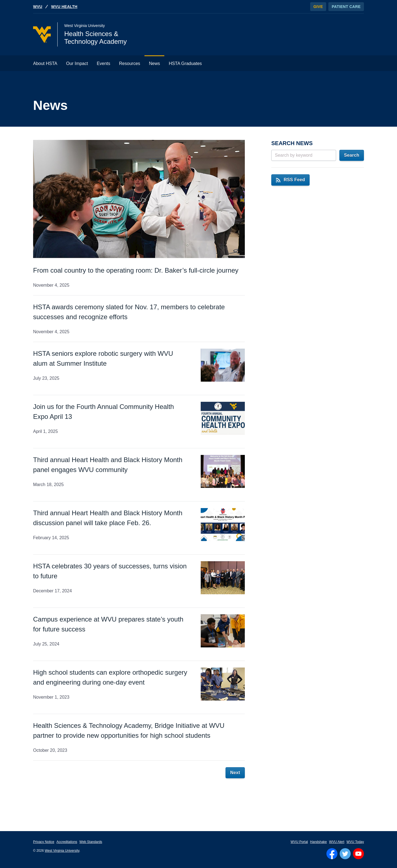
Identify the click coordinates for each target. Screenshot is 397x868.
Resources (130, 63)
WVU (38, 7)
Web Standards (91, 842)
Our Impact (77, 63)
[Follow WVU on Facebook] (332, 854)
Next (235, 773)
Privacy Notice (44, 842)
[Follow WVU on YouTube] (358, 854)
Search (352, 155)
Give (318, 7)
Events (104, 63)
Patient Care (346, 7)
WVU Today (355, 842)
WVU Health (64, 7)
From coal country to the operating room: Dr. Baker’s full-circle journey (136, 270)
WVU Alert (337, 842)
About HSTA (45, 63)
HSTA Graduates (185, 63)
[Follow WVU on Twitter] (345, 854)
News (154, 63)
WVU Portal (299, 842)
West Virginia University (62, 851)
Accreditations (67, 842)
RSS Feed (290, 180)
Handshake (319, 842)
